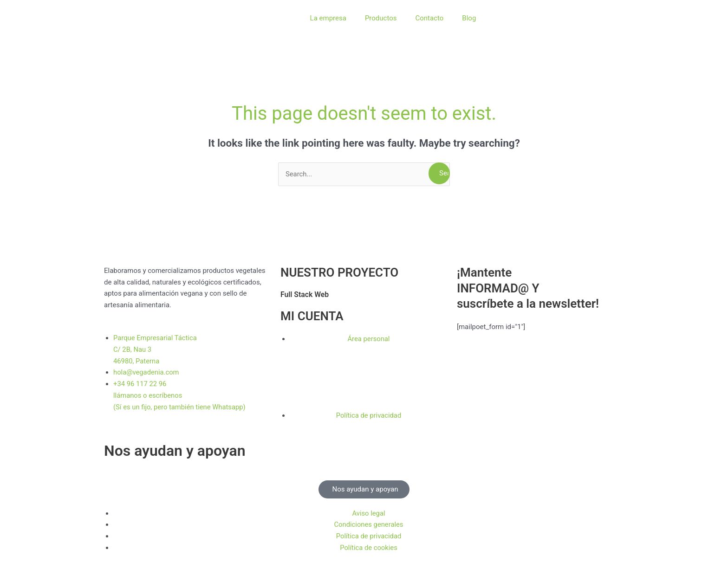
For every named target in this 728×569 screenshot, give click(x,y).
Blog (469, 18)
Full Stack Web (305, 294)
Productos (381, 18)
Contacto (429, 18)
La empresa (328, 18)
